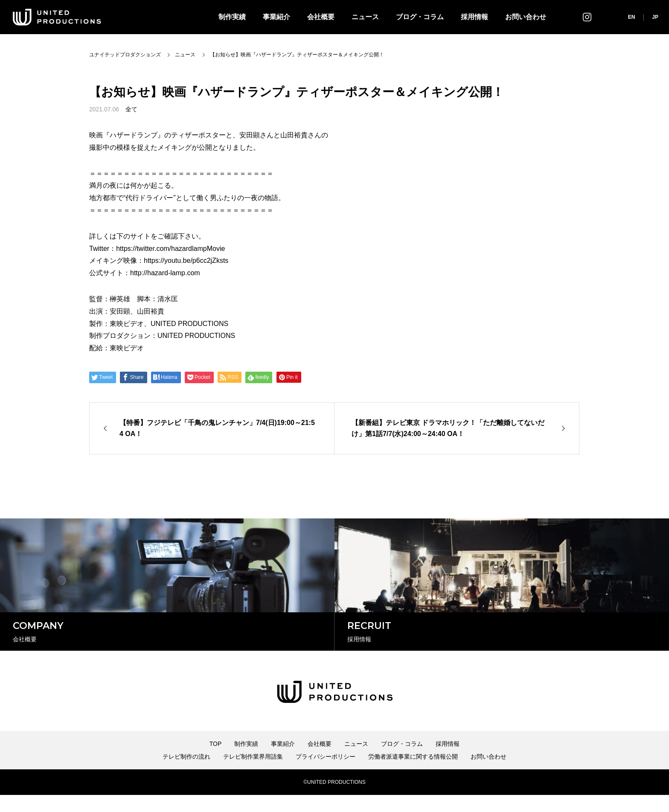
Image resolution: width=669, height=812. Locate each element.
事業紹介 (276, 17)
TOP (216, 761)
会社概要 (321, 17)
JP (655, 17)
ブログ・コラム (420, 17)
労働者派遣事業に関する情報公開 (413, 774)
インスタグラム (587, 17)
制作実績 (232, 17)
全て (131, 109)
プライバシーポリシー (326, 774)
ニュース (365, 17)
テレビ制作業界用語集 (253, 774)
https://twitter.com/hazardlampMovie (170, 249)
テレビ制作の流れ (186, 774)
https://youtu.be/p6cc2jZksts (186, 260)
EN (632, 17)
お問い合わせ (526, 17)
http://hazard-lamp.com (165, 273)
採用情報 (474, 17)
